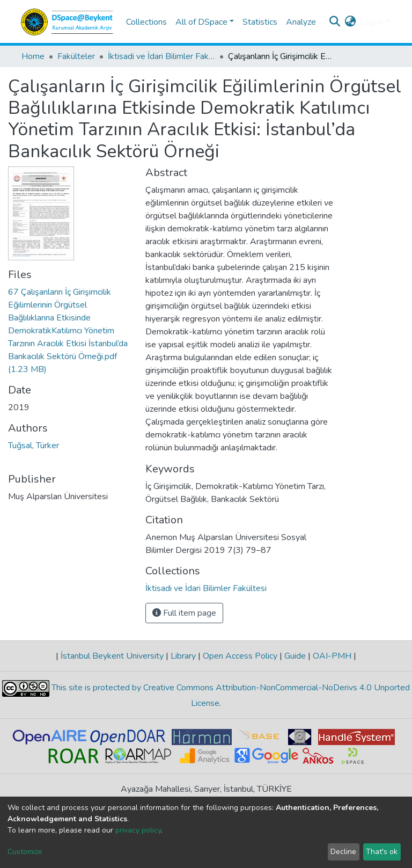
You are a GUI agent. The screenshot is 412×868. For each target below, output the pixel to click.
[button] (351, 22)
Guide (295, 656)
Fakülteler (76, 56)
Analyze (301, 22)
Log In (372, 22)
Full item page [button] (184, 613)
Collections (146, 22)
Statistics (260, 22)
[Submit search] (335, 22)
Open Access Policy (240, 656)
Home (33, 56)
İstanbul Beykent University (112, 656)
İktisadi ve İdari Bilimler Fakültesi (161, 56)
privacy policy (138, 830)
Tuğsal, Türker (34, 446)
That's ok (382, 852)
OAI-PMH (332, 656)
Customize (25, 852)
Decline (343, 852)
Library (183, 656)
